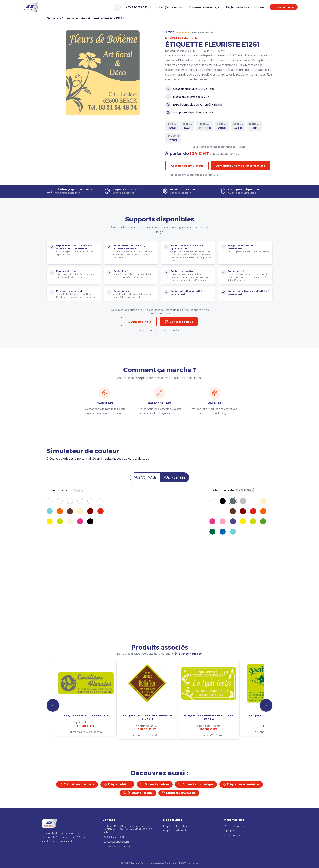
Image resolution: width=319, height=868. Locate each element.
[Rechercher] (117, 7)
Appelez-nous (139, 322)
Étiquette (53, 18)
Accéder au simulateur (187, 166)
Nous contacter (285, 7)
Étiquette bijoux (117, 784)
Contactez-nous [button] (179, 322)
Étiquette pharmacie (179, 793)
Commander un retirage (204, 7)
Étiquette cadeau (155, 784)
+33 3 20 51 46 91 (137, 7)
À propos (229, 830)
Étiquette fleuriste (73, 18)
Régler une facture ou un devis (245, 7)
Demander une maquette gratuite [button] (240, 166)
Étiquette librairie (138, 793)
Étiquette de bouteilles (241, 784)
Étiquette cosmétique (196, 784)
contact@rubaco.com (168, 7)
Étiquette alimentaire (77, 784)
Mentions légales (234, 826)
